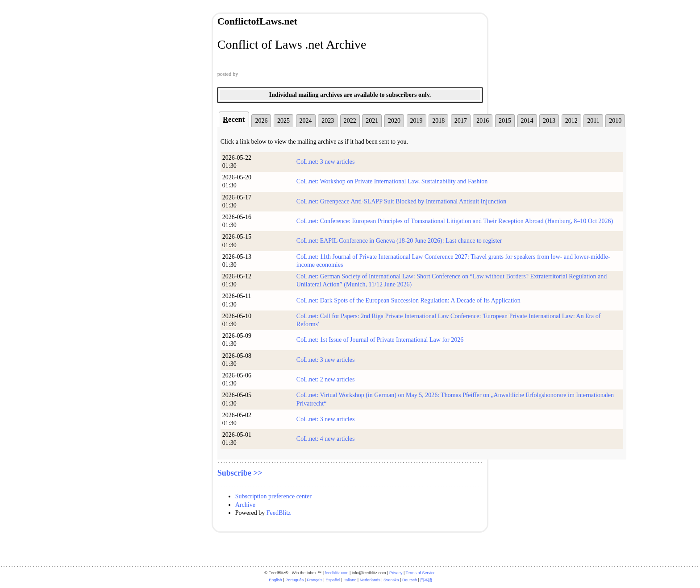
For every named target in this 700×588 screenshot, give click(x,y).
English (275, 580)
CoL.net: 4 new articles (326, 439)
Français (315, 580)
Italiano (350, 580)
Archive (245, 505)
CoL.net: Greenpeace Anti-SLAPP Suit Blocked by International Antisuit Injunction (401, 201)
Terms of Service (421, 573)
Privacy (396, 573)
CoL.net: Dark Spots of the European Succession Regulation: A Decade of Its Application (408, 300)
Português (294, 580)
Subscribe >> (240, 473)
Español (333, 580)
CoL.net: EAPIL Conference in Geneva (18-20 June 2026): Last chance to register (399, 241)
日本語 (426, 580)
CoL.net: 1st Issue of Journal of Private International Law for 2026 (380, 340)
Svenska (391, 580)
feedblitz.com (337, 573)
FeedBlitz (279, 513)
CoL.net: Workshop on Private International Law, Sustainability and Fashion (392, 181)
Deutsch (410, 580)
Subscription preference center (273, 496)
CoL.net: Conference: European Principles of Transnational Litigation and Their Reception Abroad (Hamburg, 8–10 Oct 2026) (455, 221)
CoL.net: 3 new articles (326, 162)
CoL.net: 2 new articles (326, 379)
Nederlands (370, 580)
